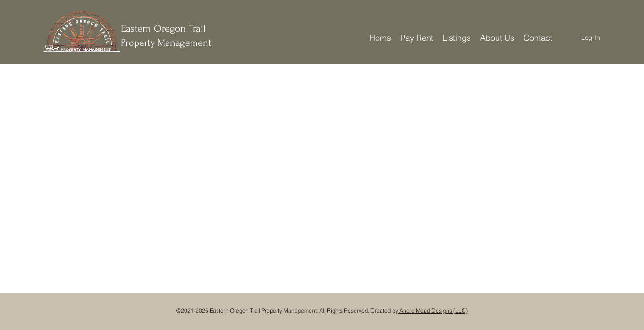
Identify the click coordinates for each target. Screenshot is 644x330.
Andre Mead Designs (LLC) (433, 311)
